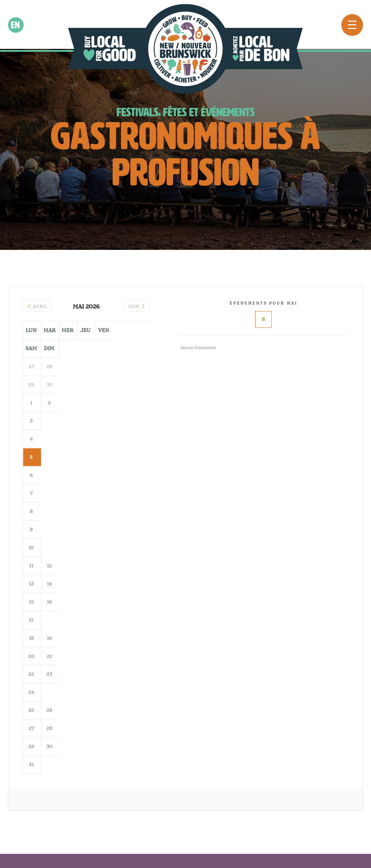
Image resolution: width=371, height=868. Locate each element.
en (16, 25)
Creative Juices (244, 836)
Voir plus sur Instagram (186, 706)
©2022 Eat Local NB (134, 836)
